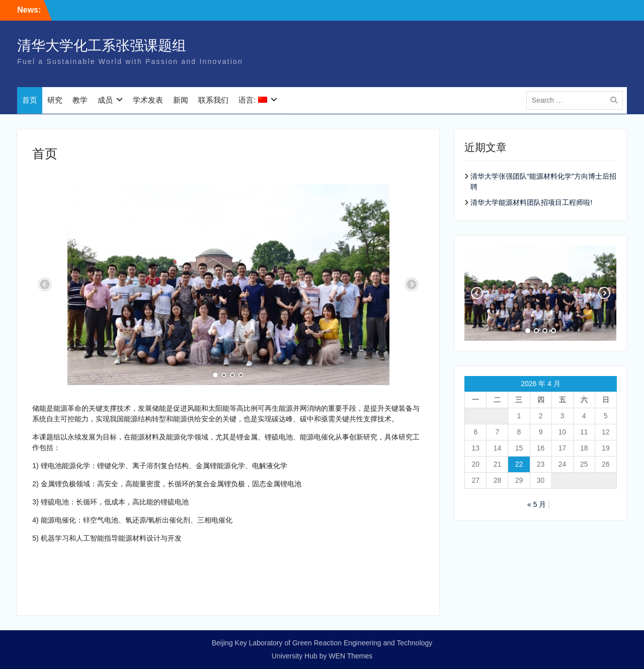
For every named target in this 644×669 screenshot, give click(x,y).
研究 (55, 100)
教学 (80, 100)
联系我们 (213, 100)
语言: (253, 100)
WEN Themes (350, 656)
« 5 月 (537, 504)
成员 (105, 100)
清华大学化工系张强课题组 (102, 46)
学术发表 (148, 100)
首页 (30, 100)
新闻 (181, 100)
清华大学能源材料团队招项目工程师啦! (531, 202)
